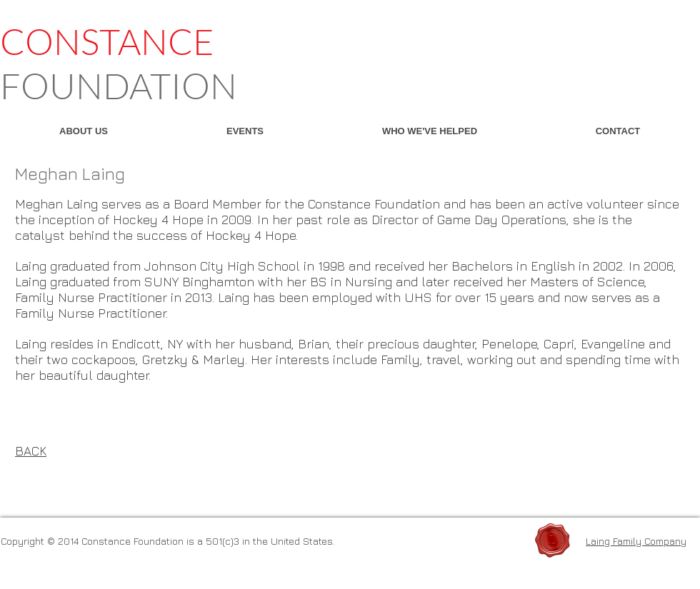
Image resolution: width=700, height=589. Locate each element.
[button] (84, 131)
